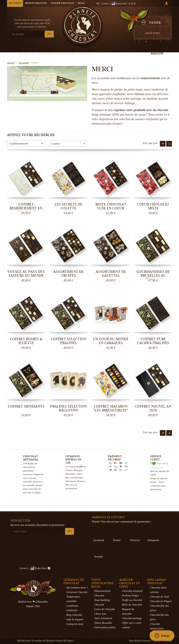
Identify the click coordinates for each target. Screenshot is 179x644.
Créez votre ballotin (157, 52)
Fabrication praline (105, 627)
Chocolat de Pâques (161, 601)
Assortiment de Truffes (68, 274)
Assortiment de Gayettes (111, 274)
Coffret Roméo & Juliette (26, 341)
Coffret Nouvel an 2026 (153, 408)
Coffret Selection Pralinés (68, 341)
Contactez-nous (75, 624)
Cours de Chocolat (104, 609)
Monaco (81, 481)
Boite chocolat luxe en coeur (111, 206)
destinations (71, 488)
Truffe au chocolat (132, 600)
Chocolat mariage (132, 618)
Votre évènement (103, 618)
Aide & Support (75, 619)
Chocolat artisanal (132, 591)
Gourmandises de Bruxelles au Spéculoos (153, 276)
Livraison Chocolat (77, 592)
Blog (81, 3)
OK (49, 34)
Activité (86, 55)
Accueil (11, 63)
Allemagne (71, 474)
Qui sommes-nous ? (77, 588)
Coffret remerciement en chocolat (26, 208)
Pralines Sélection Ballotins (68, 408)
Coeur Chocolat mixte (153, 206)
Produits (26, 55)
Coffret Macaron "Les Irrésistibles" (111, 408)
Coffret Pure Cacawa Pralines (153, 341)
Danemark (71, 481)
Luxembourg (77, 477)
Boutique (15, 3)
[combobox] (26, 143)
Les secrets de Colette (68, 206)
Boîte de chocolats (132, 605)
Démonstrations (36, 3)
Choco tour (100, 614)
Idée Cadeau (46, 55)
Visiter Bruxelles (103, 623)
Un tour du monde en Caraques (111, 341)
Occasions (67, 55)
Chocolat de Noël (159, 597)
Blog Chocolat (74, 615)
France (69, 470)
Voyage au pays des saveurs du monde (26, 274)
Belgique (78, 470)
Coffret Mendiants (26, 406)
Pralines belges (130, 596)
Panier (155, 23)
